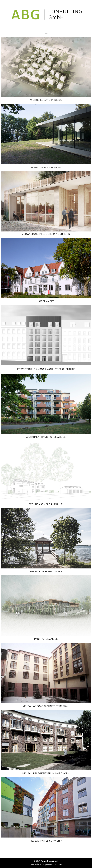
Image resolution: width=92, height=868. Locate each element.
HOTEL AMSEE (46, 301)
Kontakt (59, 864)
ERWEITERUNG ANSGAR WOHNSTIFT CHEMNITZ (46, 369)
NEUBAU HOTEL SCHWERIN (46, 841)
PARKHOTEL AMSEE (46, 639)
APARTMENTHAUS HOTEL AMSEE (46, 437)
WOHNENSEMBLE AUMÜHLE (46, 504)
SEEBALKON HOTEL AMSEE (46, 572)
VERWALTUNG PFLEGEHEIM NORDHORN (46, 234)
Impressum (48, 864)
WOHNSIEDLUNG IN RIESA (46, 100)
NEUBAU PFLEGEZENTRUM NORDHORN (46, 773)
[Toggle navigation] (46, 33)
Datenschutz (35, 864)
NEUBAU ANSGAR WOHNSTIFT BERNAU (46, 706)
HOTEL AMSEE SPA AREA (46, 168)
